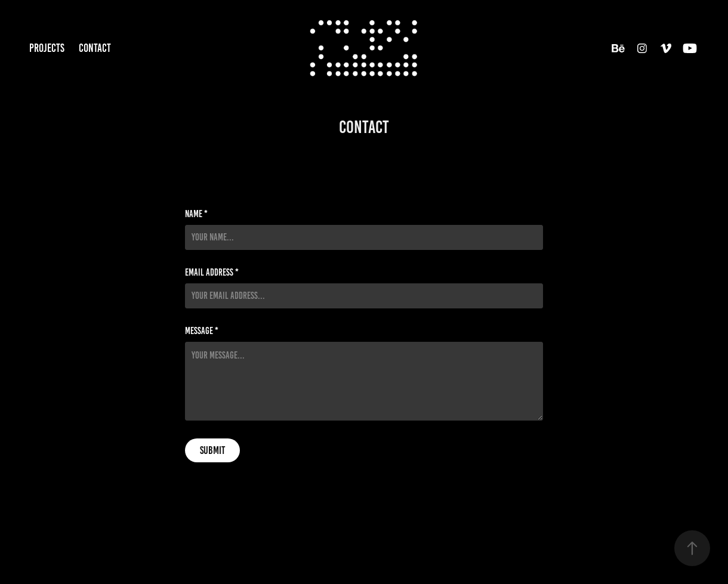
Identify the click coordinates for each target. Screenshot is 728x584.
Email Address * (212, 273)
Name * (196, 214)
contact (95, 48)
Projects (47, 48)
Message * (202, 331)
